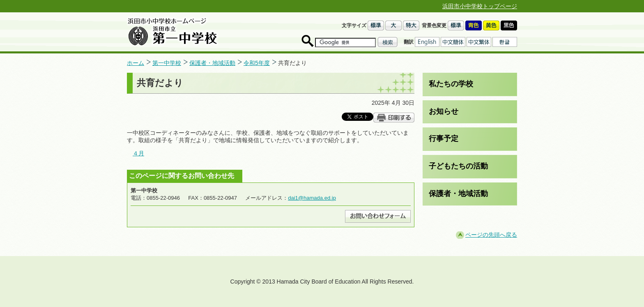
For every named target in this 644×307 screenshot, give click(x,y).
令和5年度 (257, 63)
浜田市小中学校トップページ (480, 6)
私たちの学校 (451, 84)
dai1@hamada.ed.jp (312, 198)
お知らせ (444, 111)
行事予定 (444, 138)
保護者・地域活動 (212, 63)
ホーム (136, 63)
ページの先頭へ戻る (491, 235)
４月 (138, 153)
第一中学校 (167, 63)
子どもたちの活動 (458, 166)
